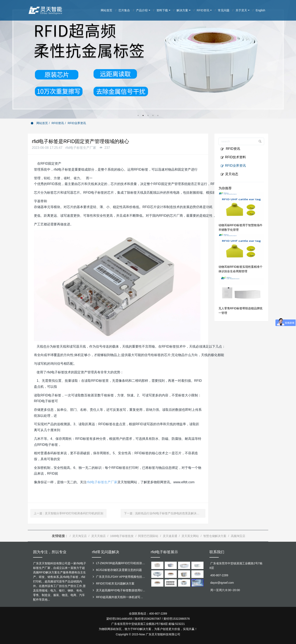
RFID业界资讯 (77, 123)
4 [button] (153, 115)
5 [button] (158, 115)
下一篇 (163, 513)
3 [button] (148, 115)
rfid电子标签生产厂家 (102, 482)
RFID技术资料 (233, 157)
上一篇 (68, 513)
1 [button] (138, 115)
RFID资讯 (58, 123)
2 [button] (143, 115)
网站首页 (39, 123)
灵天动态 (229, 174)
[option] (148, 59)
